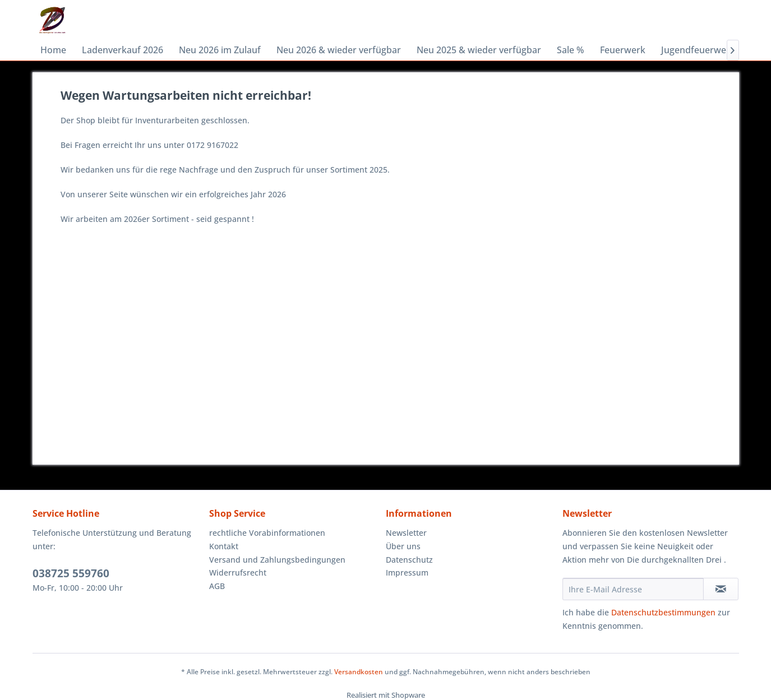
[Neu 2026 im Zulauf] (220, 50)
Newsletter (406, 533)
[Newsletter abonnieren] (721, 589)
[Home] (53, 50)
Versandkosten (359, 672)
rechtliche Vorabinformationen (267, 533)
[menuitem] (53, 50)
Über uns (403, 546)
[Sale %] (571, 50)
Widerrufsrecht (238, 572)
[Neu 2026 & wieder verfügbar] (339, 50)
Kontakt (224, 546)
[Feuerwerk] (623, 50)
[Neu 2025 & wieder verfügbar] (479, 50)
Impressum (407, 572)
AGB (217, 586)
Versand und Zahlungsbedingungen (277, 560)
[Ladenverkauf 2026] (123, 50)
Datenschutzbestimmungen (663, 612)
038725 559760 (71, 573)
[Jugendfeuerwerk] (698, 50)
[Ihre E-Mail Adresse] (633, 589)
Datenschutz (409, 560)
